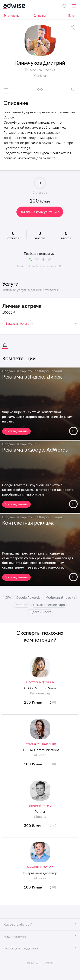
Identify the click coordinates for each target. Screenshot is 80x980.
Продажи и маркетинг (19, 371)
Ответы (40, 16)
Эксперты (11, 16)
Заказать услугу (17, 324)
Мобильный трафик (60, 598)
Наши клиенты (15, 936)
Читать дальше (16, 431)
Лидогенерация (51, 371)
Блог (72, 16)
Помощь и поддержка (21, 948)
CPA (8, 598)
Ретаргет (21, 605)
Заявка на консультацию (40, 212)
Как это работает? (18, 924)
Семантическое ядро (49, 605)
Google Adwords (28, 598)
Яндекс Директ (40, 612)
